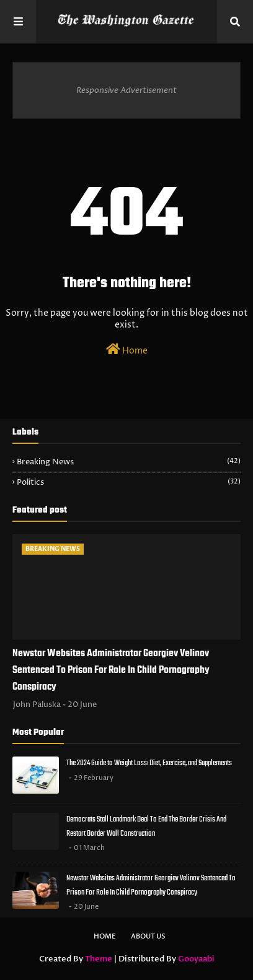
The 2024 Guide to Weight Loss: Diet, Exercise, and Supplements (149, 763)
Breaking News (129, 462)
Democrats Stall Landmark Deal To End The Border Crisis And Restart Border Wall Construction (146, 826)
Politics (129, 482)
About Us (148, 936)
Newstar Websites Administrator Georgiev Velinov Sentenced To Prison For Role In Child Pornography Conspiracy (111, 670)
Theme (99, 959)
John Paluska (37, 705)
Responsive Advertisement (126, 90)
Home (127, 350)
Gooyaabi (196, 959)
